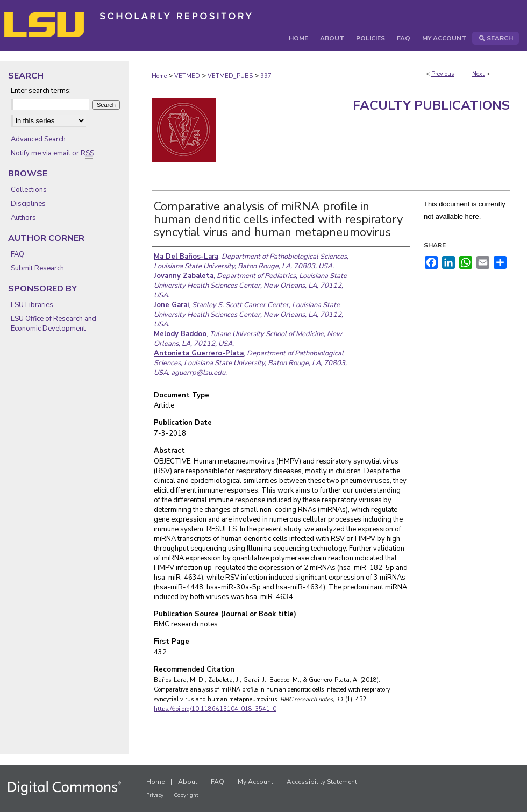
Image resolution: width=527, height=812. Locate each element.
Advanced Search (38, 139)
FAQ (17, 254)
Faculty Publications (431, 105)
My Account (255, 782)
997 (266, 76)
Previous (443, 74)
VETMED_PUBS (230, 76)
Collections (29, 190)
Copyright (186, 795)
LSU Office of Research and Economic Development (54, 324)
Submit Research (37, 268)
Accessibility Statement (322, 782)
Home (159, 76)
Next (478, 74)
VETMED (187, 76)
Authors (23, 218)
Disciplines (28, 204)
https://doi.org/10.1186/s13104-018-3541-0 (215, 709)
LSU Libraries (32, 305)
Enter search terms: (41, 91)
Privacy (155, 795)
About (188, 782)
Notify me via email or (52, 153)
